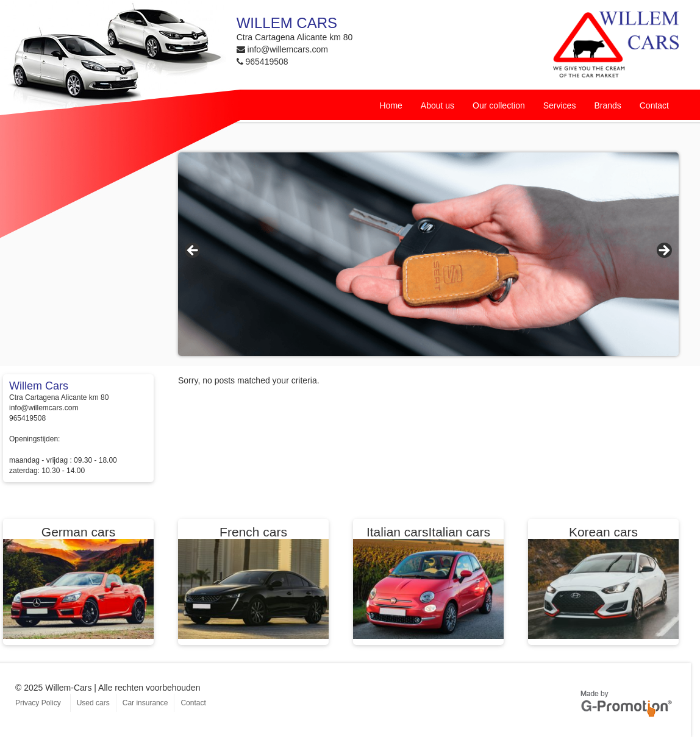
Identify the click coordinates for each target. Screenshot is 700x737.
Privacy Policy (38, 703)
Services (560, 105)
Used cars (93, 703)
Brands (607, 105)
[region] (428, 254)
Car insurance (145, 703)
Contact (654, 105)
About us (437, 105)
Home (391, 105)
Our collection (499, 105)
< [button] (193, 251)
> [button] (663, 251)
